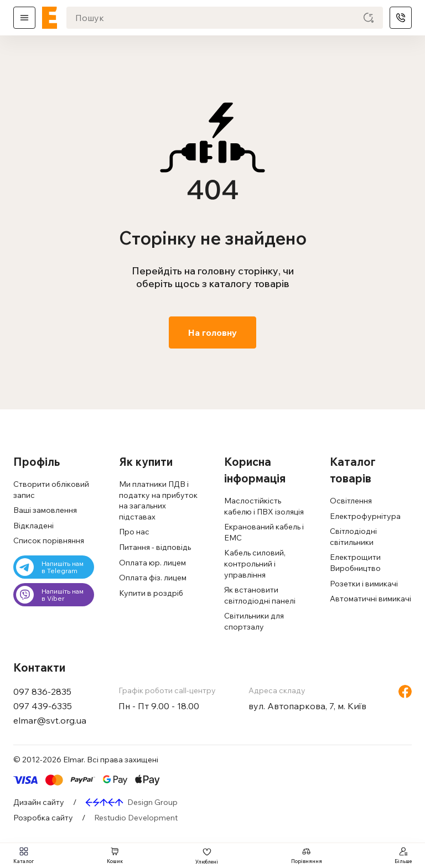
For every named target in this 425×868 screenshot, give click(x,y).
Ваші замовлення (45, 510)
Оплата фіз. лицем (153, 578)
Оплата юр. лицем (152, 563)
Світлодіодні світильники (353, 537)
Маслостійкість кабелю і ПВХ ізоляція (264, 506)
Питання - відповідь (155, 547)
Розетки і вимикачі (364, 584)
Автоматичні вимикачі (370, 599)
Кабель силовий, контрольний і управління (255, 563)
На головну (212, 332)
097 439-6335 (43, 706)
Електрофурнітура (365, 516)
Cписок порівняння (49, 540)
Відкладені (33, 526)
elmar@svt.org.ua (50, 720)
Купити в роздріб (151, 593)
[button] (55, 462)
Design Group (152, 802)
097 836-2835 (42, 692)
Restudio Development (136, 818)
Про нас (134, 532)
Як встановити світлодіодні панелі (260, 595)
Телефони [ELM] (401, 18)
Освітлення (351, 501)
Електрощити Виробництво (355, 563)
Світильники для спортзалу (254, 621)
